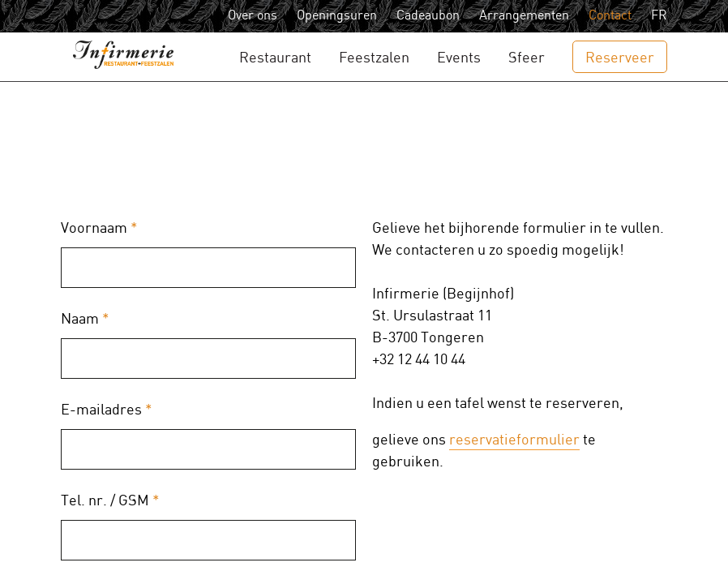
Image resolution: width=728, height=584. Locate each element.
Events (459, 58)
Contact (610, 16)
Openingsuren (337, 16)
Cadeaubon (428, 16)
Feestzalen (374, 58)
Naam (85, 319)
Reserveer (620, 58)
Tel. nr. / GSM (110, 501)
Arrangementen (524, 16)
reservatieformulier (514, 440)
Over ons (253, 16)
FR (659, 16)
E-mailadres (107, 410)
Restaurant (275, 58)
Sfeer (527, 58)
